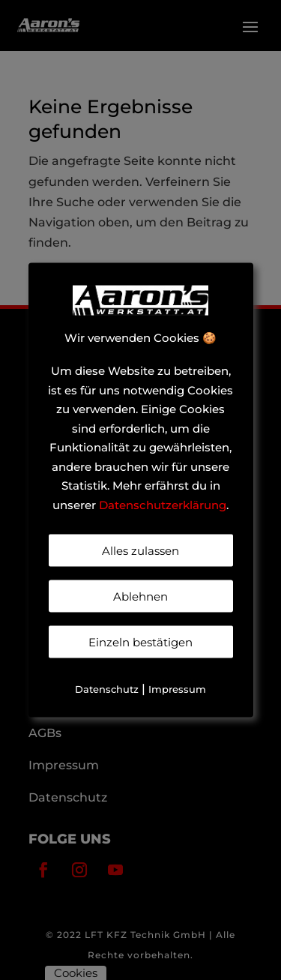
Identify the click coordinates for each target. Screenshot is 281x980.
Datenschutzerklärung (163, 504)
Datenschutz (107, 689)
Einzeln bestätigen (140, 642)
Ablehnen (140, 596)
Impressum (177, 689)
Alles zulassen (140, 551)
